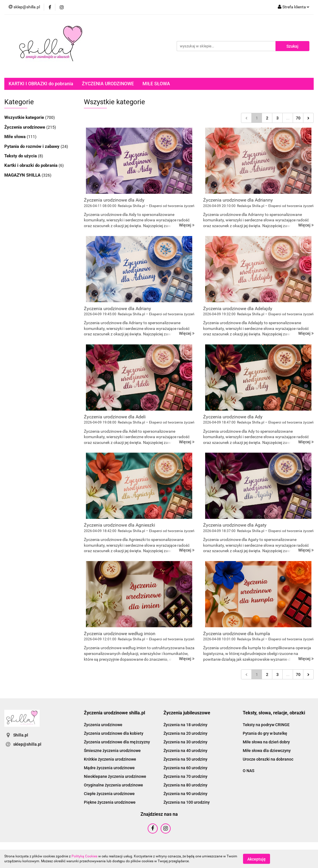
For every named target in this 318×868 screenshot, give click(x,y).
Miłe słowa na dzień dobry (266, 742)
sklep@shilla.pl (27, 744)
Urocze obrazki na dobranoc (268, 759)
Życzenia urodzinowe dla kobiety (114, 733)
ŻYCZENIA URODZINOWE (108, 84)
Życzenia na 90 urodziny (185, 794)
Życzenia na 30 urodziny (185, 742)
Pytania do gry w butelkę (265, 733)
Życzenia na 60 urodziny (185, 768)
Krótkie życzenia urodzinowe (110, 759)
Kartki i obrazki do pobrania (31, 165)
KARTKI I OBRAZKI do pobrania (41, 84)
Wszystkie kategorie (25, 117)
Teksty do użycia (21, 156)
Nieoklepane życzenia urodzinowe (115, 776)
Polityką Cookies (84, 856)
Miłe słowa (16, 137)
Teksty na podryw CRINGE (266, 725)
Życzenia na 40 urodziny (185, 751)
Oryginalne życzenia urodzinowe (113, 785)
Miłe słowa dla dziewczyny (267, 751)
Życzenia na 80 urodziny (185, 785)
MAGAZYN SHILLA (23, 175)
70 (298, 118)
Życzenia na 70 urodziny (185, 776)
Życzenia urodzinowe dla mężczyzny (117, 742)
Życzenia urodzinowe (25, 127)
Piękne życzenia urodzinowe (110, 802)
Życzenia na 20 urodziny (185, 733)
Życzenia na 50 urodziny (185, 759)
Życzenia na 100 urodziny (187, 802)
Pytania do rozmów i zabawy (32, 146)
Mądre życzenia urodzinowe (109, 768)
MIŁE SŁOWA (156, 84)
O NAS (248, 771)
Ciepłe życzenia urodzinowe (109, 794)
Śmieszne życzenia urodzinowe (112, 751)
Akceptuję (257, 859)
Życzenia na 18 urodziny (185, 725)
